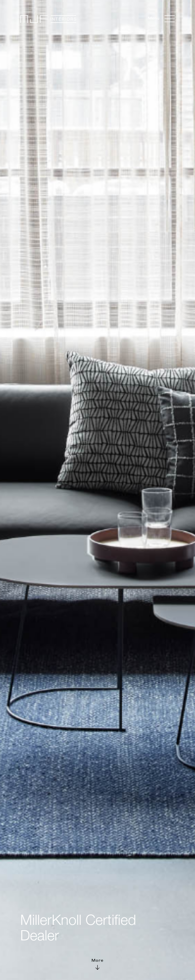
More (97, 963)
